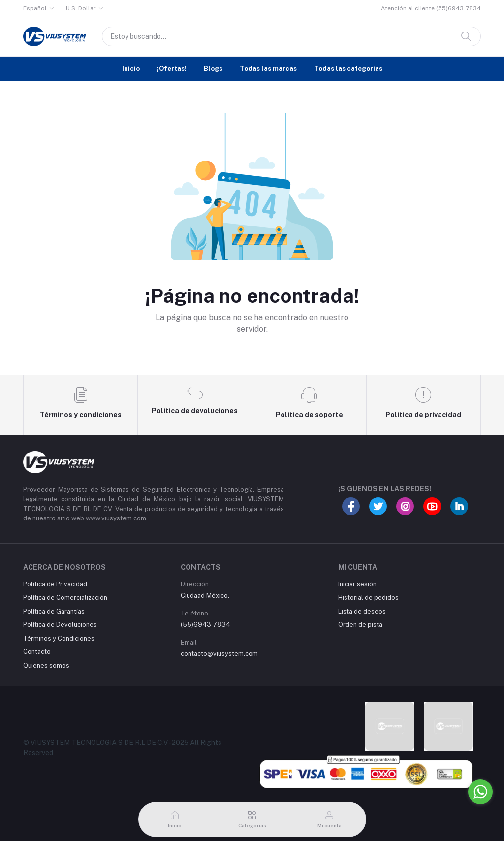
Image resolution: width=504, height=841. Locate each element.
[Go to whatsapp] (480, 792)
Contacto (37, 652)
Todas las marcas (268, 69)
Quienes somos (46, 665)
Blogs (213, 69)
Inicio (131, 69)
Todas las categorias (348, 69)
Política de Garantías (54, 611)
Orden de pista (360, 625)
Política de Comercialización (65, 598)
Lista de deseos (362, 611)
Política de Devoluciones (60, 625)
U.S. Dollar (81, 8)
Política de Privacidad (55, 584)
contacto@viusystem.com (219, 654)
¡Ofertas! (172, 69)
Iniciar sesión (357, 584)
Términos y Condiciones (59, 638)
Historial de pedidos (368, 598)
